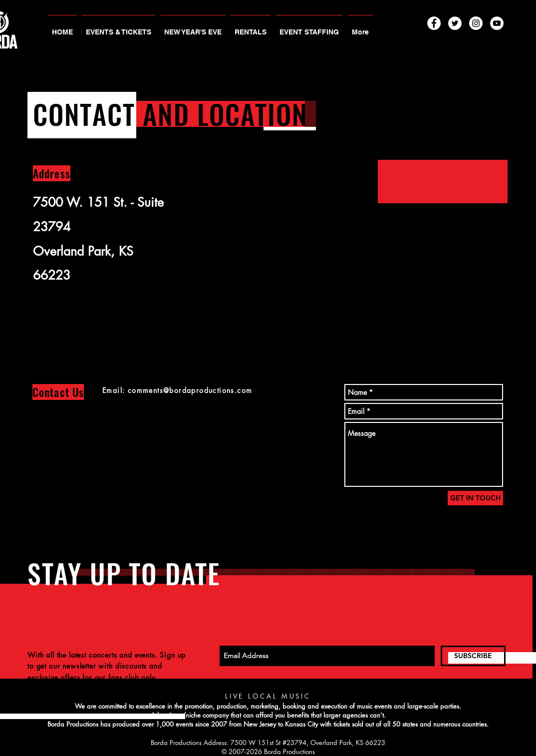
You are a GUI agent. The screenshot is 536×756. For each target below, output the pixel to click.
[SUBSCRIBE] (473, 656)
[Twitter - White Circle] (455, 23)
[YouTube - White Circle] (497, 23)
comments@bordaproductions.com (190, 390)
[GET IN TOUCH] (475, 498)
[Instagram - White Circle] (476, 23)
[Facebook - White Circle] (434, 23)
